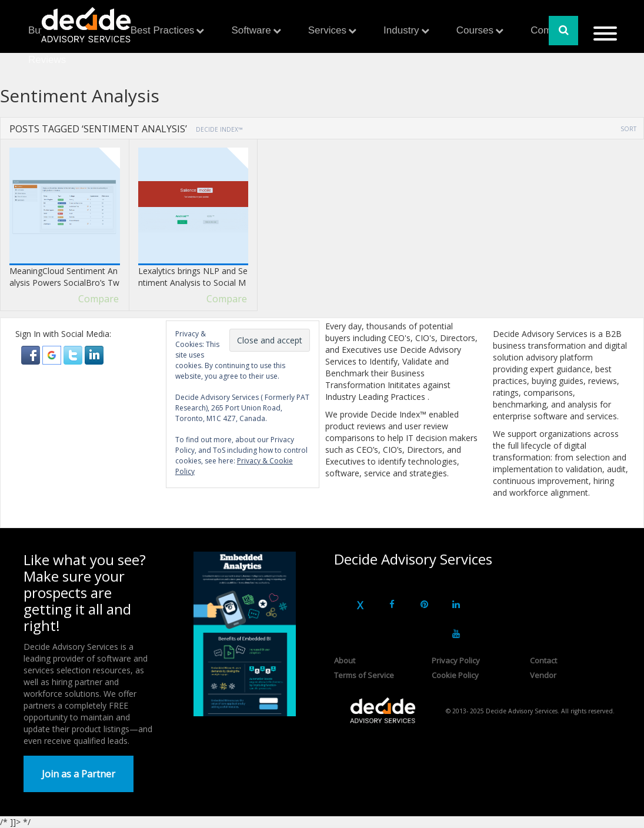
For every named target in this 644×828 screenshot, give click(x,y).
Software (251, 30)
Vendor (543, 675)
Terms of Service (364, 675)
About (345, 660)
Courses (475, 30)
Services (327, 30)
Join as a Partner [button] (79, 774)
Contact (543, 660)
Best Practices (163, 30)
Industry (401, 30)
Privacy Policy (456, 660)
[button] (32, 354)
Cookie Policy (455, 675)
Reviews (47, 60)
